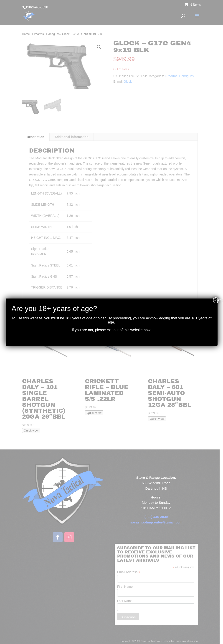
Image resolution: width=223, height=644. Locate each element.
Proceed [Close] (216, 300)
